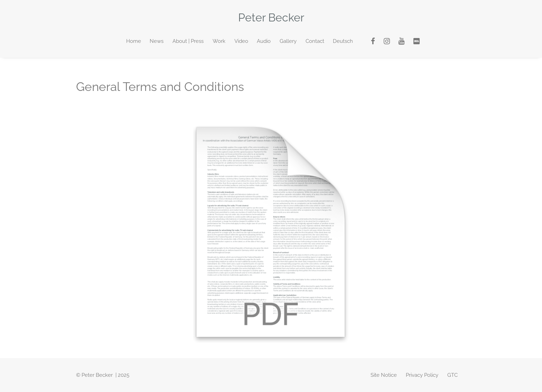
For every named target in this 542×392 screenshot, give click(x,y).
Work (219, 41)
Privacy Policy (422, 375)
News (157, 41)
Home (134, 41)
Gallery (288, 41)
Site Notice (384, 375)
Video (241, 41)
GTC (452, 375)
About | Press (188, 41)
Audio (264, 41)
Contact (315, 41)
